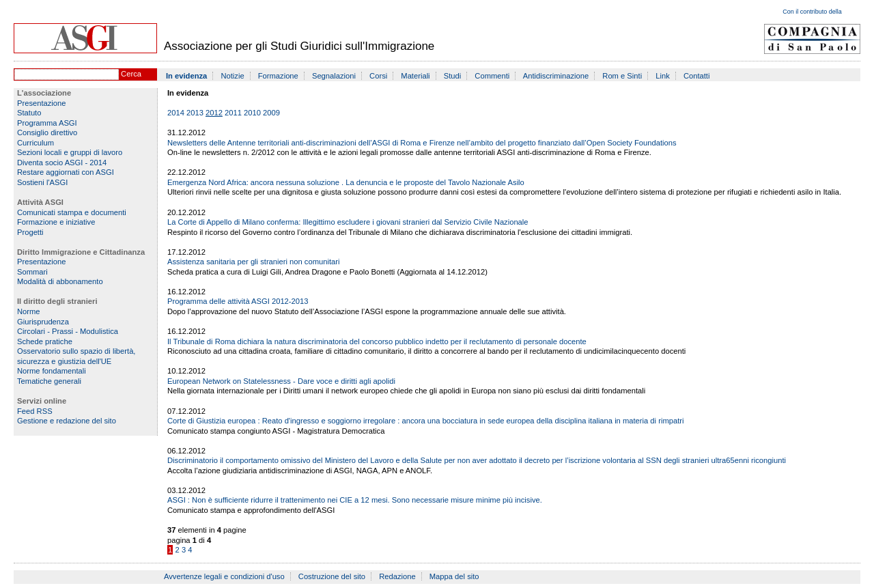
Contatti (697, 76)
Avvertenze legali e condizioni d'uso (224, 576)
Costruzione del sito (332, 576)
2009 (271, 113)
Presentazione (42, 103)
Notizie (232, 76)
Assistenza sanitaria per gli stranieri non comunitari (253, 262)
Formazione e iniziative (56, 222)
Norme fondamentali (52, 371)
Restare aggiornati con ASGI (66, 172)
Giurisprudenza (43, 322)
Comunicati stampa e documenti (72, 212)
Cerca (131, 74)
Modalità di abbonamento (60, 281)
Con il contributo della (812, 12)
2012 (214, 113)
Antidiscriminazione (556, 76)
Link (663, 76)
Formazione (278, 76)
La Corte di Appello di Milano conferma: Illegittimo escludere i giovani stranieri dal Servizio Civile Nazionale (348, 222)
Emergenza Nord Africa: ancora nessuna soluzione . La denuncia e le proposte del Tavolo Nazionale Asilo (346, 182)
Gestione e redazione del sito (67, 421)
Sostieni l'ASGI (42, 182)
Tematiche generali (49, 381)
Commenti (492, 76)
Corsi (378, 76)
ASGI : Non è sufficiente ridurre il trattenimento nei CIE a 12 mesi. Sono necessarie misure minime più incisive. (355, 500)
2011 (233, 113)
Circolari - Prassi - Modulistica (68, 331)
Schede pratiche (45, 341)
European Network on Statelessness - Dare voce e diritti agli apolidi (281, 381)
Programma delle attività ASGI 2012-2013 (238, 301)
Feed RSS (35, 411)
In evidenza (186, 76)
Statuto (29, 113)
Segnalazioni (334, 76)
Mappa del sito (454, 576)
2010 (252, 113)
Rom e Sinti (622, 76)
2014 (176, 113)
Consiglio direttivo (47, 132)
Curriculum (36, 143)
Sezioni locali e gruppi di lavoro (70, 152)
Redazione (397, 576)
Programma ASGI (47, 123)
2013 (195, 113)
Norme (29, 311)
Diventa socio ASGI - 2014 (62, 163)
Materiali (415, 76)
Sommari (32, 272)
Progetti (30, 232)
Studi (453, 76)
